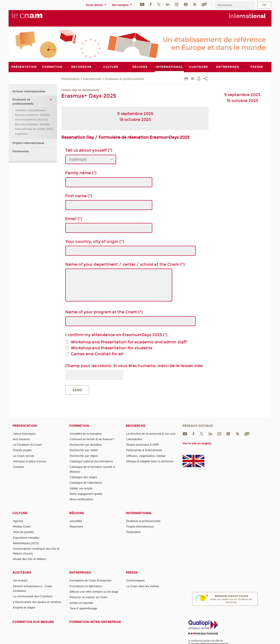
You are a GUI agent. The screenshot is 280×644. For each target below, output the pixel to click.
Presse (132, 573)
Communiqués (135, 580)
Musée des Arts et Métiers (29, 559)
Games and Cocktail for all (97, 354)
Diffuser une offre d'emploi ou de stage (94, 592)
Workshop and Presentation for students (112, 348)
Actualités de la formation (86, 433)
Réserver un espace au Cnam (89, 597)
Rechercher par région (84, 456)
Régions (77, 513)
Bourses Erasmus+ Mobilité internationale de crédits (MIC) (34, 126)
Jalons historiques (24, 433)
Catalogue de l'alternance (86, 483)
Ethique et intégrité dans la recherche (150, 461)
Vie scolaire (20, 580)
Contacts (19, 467)
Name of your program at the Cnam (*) (104, 312)
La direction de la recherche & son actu (151, 433)
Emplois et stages (24, 607)
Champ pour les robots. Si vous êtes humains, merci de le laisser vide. (134, 366)
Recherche (136, 426)
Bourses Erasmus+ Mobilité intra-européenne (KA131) (33, 117)
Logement (21, 134)
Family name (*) (81, 173)
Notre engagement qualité (86, 494)
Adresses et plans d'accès (29, 461)
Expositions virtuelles (26, 537)
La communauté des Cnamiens (33, 596)
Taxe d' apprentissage (83, 608)
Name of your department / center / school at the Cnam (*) (125, 264)
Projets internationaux (28, 143)
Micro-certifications (82, 499)
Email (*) (74, 219)
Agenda (18, 521)
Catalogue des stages (83, 477)
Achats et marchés (82, 603)
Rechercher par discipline (86, 445)
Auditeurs (22, 573)
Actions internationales (29, 91)
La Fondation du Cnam (27, 445)
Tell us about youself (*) (89, 150)
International (92, 79)
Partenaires (21, 151)
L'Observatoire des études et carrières (37, 602)
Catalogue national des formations (91, 461)
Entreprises (80, 573)
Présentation (70, 79)
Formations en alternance (86, 586)
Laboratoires (134, 439)
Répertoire (76, 527)
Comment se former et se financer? (92, 439)
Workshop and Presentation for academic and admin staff (129, 342)
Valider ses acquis (81, 488)
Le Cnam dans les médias (143, 586)
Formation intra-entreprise (95, 622)
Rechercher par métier (84, 450)
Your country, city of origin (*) (95, 241)
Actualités (76, 521)
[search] (235, 5)
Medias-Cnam (22, 527)
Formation (79, 426)
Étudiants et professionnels (124, 79)
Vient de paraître (23, 532)
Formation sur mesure (33, 622)
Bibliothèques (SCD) (26, 543)
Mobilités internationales (30, 110)
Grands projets (22, 450)
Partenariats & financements (144, 450)
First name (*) (79, 196)
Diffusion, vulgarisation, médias (146, 456)
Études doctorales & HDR (142, 445)
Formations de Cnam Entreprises (91, 580)
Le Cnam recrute (24, 456)
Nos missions (21, 439)
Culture (20, 513)
